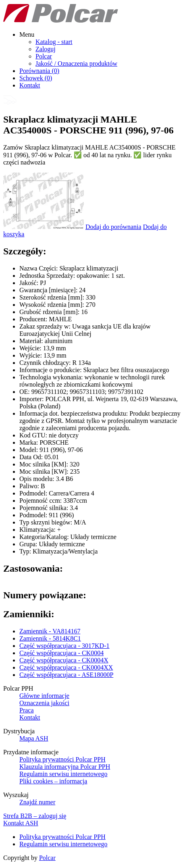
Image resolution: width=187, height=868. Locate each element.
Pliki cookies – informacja (53, 781)
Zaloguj (46, 49)
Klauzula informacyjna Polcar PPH (65, 767)
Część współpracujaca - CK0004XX (66, 667)
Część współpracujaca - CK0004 (61, 653)
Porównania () (39, 71)
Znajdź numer (37, 802)
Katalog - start (54, 42)
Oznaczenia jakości (44, 703)
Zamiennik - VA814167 (50, 631)
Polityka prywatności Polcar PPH (62, 759)
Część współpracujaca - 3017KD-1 (64, 646)
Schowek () (36, 78)
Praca (27, 710)
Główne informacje (44, 696)
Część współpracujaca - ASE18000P (66, 675)
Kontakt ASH (21, 823)
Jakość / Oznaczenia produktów (76, 63)
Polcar (44, 56)
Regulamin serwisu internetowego (63, 774)
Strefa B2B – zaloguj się (35, 816)
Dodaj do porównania (113, 227)
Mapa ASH (34, 738)
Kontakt (30, 85)
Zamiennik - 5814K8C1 (50, 638)
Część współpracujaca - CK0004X (64, 660)
